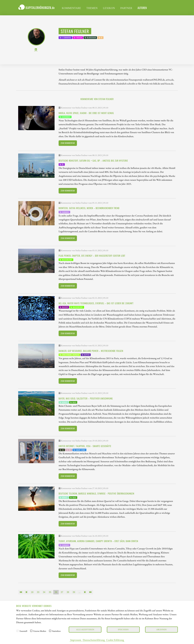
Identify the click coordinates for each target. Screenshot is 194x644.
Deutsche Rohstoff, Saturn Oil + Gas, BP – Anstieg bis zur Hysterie (93, 161)
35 (50, 592)
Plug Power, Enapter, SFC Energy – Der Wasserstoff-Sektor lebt (92, 256)
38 (68, 592)
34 (44, 592)
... (79, 592)
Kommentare (71, 8)
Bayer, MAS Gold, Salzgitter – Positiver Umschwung (86, 399)
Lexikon (109, 8)
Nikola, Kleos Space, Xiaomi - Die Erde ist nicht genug (86, 113)
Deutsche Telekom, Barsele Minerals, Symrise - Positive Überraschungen (96, 494)
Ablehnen (161, 629)
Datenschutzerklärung (94, 640)
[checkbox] (18, 631)
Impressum (76, 640)
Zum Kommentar (68, 143)
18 (32, 592)
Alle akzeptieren (85, 629)
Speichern (123, 629)
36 (56, 592)
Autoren (142, 8)
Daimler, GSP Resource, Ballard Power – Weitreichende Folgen (91, 351)
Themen (92, 8)
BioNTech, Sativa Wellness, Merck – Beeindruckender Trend (89, 208)
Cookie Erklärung (115, 640)
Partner (126, 8)
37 (62, 592)
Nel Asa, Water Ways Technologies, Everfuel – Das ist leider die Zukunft (96, 303)
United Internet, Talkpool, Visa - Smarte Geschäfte (85, 446)
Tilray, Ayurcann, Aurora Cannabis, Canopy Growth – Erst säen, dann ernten (98, 541)
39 (74, 592)
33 (38, 592)
